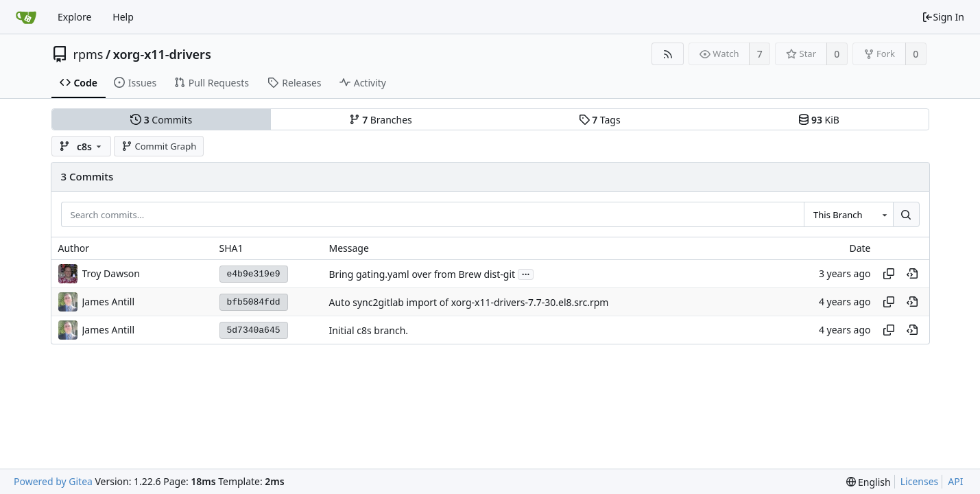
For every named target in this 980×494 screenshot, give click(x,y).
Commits (161, 120)
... (526, 273)
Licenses (920, 481)
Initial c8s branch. (369, 330)
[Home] (26, 17)
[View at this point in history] (912, 274)
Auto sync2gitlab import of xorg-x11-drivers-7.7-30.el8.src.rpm (469, 302)
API (955, 481)
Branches (381, 120)
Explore (74, 17)
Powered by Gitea (53, 481)
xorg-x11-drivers (162, 54)
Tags (600, 120)
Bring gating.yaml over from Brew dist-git (422, 274)
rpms (88, 54)
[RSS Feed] (668, 54)
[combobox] (848, 215)
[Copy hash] (889, 274)
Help (123, 17)
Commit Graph (159, 146)
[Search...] (906, 215)
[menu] (869, 482)
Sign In (943, 17)
